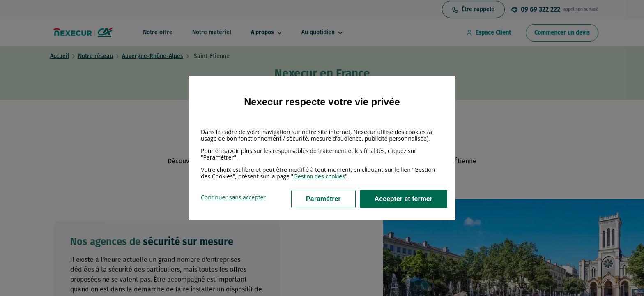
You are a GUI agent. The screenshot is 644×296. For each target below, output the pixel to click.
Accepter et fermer (404, 199)
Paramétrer (323, 199)
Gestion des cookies (319, 176)
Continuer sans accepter (233, 197)
